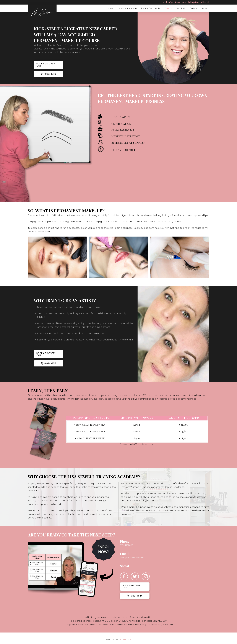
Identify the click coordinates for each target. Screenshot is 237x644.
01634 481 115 (174, 2)
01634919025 (127, 545)
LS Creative (125, 640)
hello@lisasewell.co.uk (199, 2)
